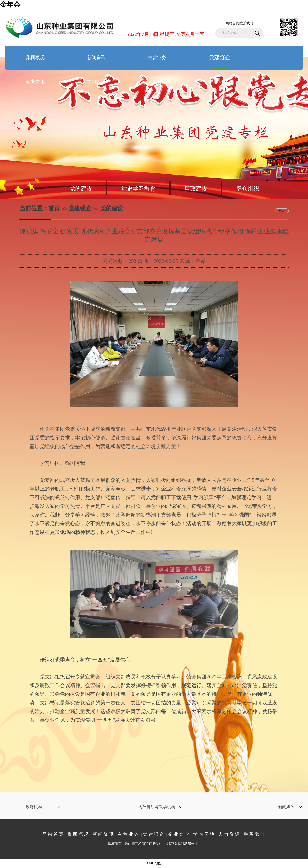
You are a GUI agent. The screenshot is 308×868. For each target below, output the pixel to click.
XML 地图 (154, 863)
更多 (282, 211)
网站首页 (232, 23)
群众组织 (248, 189)
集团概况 (35, 57)
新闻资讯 (96, 57)
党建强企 (220, 62)
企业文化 (35, 82)
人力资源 (157, 82)
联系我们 (246, 23)
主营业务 (157, 57)
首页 (54, 208)
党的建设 (81, 189)
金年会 (10, 4)
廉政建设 (196, 189)
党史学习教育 (138, 189)
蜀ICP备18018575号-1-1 (183, 844)
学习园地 (96, 82)
